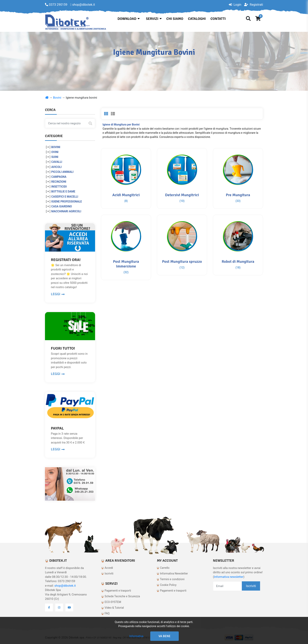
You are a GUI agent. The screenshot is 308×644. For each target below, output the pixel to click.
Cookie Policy (166, 585)
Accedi (107, 568)
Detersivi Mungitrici (182, 195)
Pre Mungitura (238, 195)
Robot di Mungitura (238, 262)
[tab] (106, 114)
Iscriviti (107, 573)
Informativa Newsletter (172, 573)
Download (129, 19)
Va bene (165, 636)
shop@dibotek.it (65, 586)
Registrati (254, 5)
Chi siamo (175, 19)
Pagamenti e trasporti (116, 591)
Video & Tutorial (113, 608)
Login (235, 5)
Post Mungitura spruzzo (182, 262)
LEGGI (58, 294)
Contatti (218, 19)
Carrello (163, 568)
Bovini (57, 98)
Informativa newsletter (229, 577)
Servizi (154, 19)
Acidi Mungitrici (126, 195)
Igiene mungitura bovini (81, 98)
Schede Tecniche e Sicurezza (121, 596)
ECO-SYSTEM (111, 602)
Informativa (136, 636)
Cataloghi (197, 19)
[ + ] (48, 147)
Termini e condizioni (170, 579)
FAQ (105, 613)
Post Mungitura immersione (126, 264)
